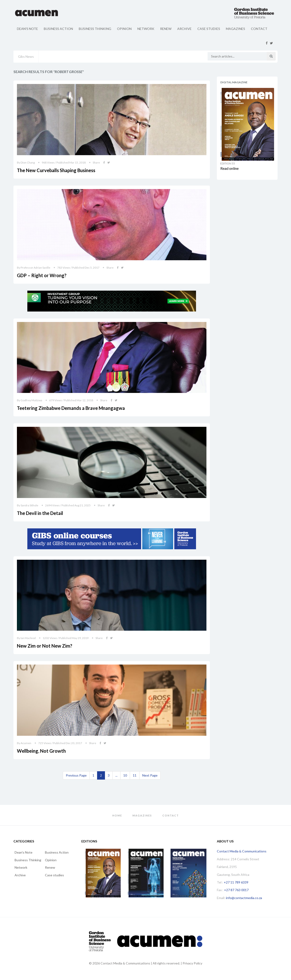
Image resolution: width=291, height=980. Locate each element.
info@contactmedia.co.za (244, 898)
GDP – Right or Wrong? (42, 275)
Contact (259, 29)
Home (117, 815)
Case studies (209, 29)
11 (135, 775)
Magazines (236, 29)
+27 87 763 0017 (236, 890)
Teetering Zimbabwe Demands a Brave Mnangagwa (71, 408)
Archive (184, 29)
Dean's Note (27, 29)
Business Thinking (95, 29)
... (116, 775)
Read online (229, 168)
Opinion (124, 29)
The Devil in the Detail (40, 513)
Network (146, 29)
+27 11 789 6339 (236, 882)
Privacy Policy (192, 963)
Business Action (58, 29)
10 (125, 775)
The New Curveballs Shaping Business (56, 170)
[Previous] (76, 775)
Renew (166, 29)
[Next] (150, 775)
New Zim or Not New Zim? (45, 646)
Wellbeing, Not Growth (41, 751)
